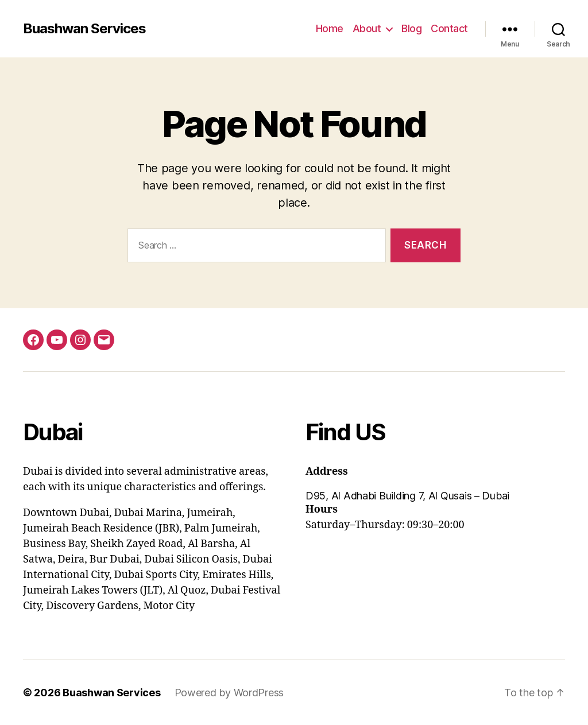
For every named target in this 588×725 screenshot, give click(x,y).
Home (330, 28)
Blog (411, 28)
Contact (449, 28)
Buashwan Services (84, 29)
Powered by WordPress (229, 693)
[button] (435, 496)
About (367, 28)
